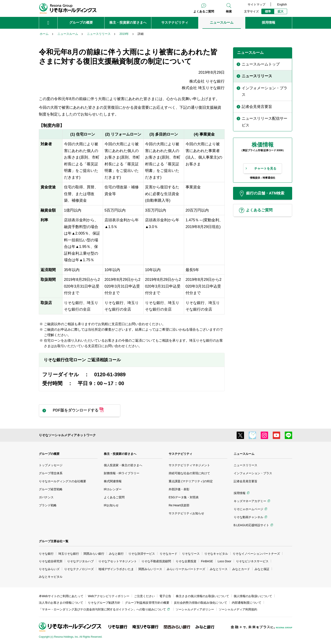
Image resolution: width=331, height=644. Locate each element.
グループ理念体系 (51, 473)
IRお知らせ (111, 505)
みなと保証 (262, 569)
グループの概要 (49, 454)
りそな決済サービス (142, 554)
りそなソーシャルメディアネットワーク (67, 435)
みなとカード (241, 569)
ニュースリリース (246, 465)
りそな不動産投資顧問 (156, 561)
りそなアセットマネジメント (118, 561)
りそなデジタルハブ (80, 561)
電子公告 (165, 596)
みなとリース (219, 569)
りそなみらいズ (49, 569)
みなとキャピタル (51, 577)
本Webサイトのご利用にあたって (61, 596)
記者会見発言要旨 (246, 481)
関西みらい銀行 (94, 554)
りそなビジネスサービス (252, 561)
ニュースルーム (244, 454)
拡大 (281, 11)
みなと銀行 (116, 554)
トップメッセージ (51, 465)
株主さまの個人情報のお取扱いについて (202, 596)
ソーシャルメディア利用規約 (238, 609)
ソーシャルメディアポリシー (195, 609)
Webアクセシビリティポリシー (109, 596)
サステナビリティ (180, 454)
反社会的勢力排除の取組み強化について (201, 603)
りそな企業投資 (186, 561)
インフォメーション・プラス (253, 473)
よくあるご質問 (204, 11)
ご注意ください (144, 596)
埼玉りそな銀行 (69, 554)
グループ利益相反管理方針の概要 (147, 603)
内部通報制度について (247, 603)
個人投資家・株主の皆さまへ (123, 465)
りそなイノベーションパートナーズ (256, 554)
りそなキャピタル (216, 554)
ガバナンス (46, 497)
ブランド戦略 (48, 505)
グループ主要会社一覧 (54, 541)
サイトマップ (256, 4)
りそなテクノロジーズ (79, 569)
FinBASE (207, 561)
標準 (268, 11)
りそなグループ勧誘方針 (104, 603)
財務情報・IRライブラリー (122, 473)
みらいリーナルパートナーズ (186, 569)
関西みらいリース (150, 569)
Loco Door (225, 561)
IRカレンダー (113, 489)
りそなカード (168, 554)
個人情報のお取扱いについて (253, 596)
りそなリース (191, 554)
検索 (229, 11)
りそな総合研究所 (51, 561)
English (282, 4)
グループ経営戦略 (51, 489)
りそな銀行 (46, 554)
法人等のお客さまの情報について (61, 603)
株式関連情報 (113, 481)
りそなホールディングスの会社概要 (62, 481)
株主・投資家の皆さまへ (120, 454)
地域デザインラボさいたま (116, 569)
